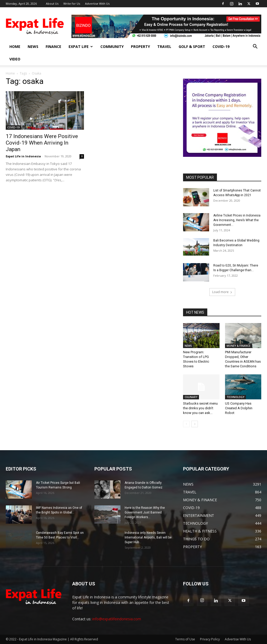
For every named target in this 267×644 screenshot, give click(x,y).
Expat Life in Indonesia (23, 156)
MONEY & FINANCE (238, 346)
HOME (15, 47)
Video (15, 59)
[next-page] (195, 424)
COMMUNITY (112, 47)
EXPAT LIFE (81, 47)
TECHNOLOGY (235, 397)
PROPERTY (140, 47)
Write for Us (72, 4)
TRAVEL (164, 47)
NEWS (33, 47)
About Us (52, 4)
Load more (222, 292)
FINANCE (53, 47)
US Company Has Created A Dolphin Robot (239, 408)
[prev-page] (186, 424)
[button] (255, 47)
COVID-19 (221, 47)
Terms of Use (185, 639)
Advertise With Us (97, 4)
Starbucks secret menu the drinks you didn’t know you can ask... (200, 408)
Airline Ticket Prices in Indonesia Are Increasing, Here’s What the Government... (237, 220)
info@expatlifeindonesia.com (117, 619)
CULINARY (191, 397)
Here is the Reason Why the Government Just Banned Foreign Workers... (145, 512)
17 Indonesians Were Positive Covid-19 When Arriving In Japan (42, 143)
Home (10, 73)
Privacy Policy (210, 639)
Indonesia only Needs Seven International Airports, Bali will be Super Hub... (148, 537)
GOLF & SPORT (192, 47)
